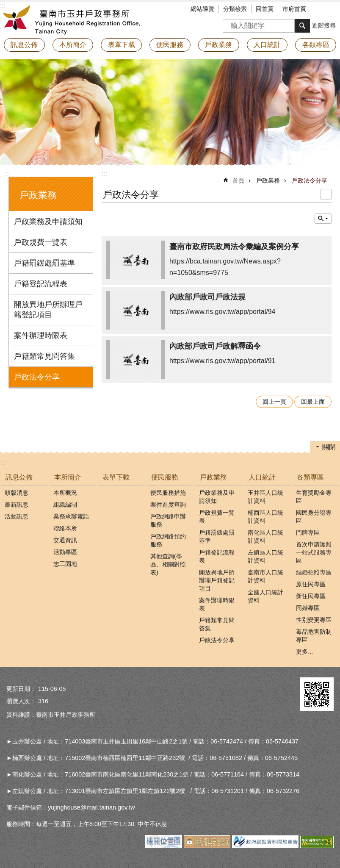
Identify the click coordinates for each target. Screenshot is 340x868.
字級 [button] (321, 10)
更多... (304, 652)
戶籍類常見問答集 (44, 356)
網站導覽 (202, 9)
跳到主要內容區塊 (4, 4)
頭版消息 (17, 493)
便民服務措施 (168, 493)
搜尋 (229, 23)
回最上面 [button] (313, 402)
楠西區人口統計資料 (265, 517)
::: (7, 174)
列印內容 (326, 194)
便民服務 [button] (170, 45)
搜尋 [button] (302, 26)
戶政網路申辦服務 (168, 520)
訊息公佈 (19, 477)
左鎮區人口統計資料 (265, 556)
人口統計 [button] (267, 45)
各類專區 (310, 477)
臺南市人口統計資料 (265, 576)
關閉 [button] (329, 447)
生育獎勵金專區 (314, 497)
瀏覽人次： (21, 701)
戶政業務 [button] (218, 45)
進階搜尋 (324, 25)
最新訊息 (17, 505)
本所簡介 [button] (73, 45)
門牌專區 (308, 532)
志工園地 (65, 564)
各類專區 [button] (316, 45)
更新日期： (21, 689)
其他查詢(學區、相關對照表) (168, 564)
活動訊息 (17, 516)
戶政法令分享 (37, 377)
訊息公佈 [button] (24, 45)
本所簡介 (68, 477)
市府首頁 (294, 9)
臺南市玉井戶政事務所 (74, 19)
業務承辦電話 (71, 516)
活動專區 (65, 552)
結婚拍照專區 (314, 572)
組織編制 (65, 505)
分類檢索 (235, 9)
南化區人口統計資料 (265, 537)
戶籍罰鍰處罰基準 (44, 263)
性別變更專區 (314, 620)
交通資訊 (65, 540)
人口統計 (262, 477)
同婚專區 (308, 608)
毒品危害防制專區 (314, 636)
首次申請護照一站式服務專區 (314, 552)
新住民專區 (311, 596)
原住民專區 (311, 584)
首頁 (238, 180)
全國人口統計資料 (265, 596)
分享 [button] (334, 10)
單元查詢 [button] (323, 219)
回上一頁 (274, 402)
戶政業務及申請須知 (48, 222)
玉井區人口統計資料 (265, 497)
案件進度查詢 (168, 505)
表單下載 (122, 45)
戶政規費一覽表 (41, 242)
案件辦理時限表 (41, 336)
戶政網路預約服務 (168, 540)
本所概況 (65, 493)
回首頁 (265, 9)
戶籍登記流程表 (41, 284)
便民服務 (165, 477)
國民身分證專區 (314, 517)
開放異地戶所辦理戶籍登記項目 (48, 310)
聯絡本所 (65, 528)
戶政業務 (38, 195)
